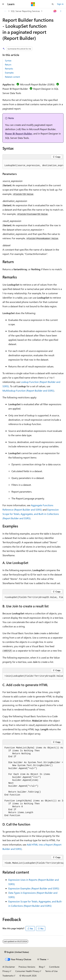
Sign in (60, 4)
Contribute (54, 967)
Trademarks (8, 976)
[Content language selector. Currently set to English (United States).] (17, 952)
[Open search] (53, 4)
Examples (9, 73)
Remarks (9, 69)
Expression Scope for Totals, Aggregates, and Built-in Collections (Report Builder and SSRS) (31, 514)
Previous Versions (27, 967)
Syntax (8, 61)
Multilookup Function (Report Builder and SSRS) (28, 391)
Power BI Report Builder (19, 133)
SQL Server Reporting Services (25, 11)
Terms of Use (51, 971)
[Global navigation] (3, 4)
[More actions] (61, 11)
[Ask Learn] (55, 11)
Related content (12, 77)
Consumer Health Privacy (27, 971)
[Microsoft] (33, 4)
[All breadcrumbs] (5, 11)
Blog (41, 967)
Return (8, 65)
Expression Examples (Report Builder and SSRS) (34, 888)
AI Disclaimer (9, 967)
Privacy (6, 971)
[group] (33, 164)
